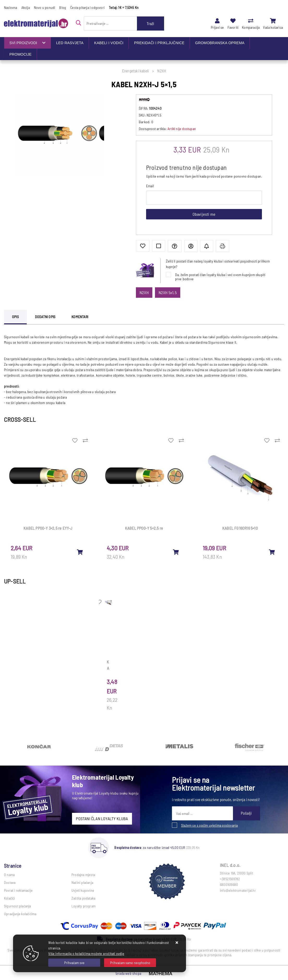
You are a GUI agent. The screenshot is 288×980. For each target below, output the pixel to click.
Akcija (26, 7)
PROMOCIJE (20, 54)
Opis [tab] (15, 317)
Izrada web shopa (128, 973)
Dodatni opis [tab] (45, 317)
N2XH (144, 292)
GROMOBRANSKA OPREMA (220, 43)
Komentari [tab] (80, 317)
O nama (9, 875)
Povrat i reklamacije (18, 890)
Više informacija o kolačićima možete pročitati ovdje (86, 953)
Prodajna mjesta (83, 875)
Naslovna (11, 7)
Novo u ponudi (45, 7)
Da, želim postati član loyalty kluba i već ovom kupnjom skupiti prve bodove (220, 277)
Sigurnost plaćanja (17, 906)
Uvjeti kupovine (83, 890)
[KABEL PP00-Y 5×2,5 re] (176, 552)
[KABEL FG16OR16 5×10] (272, 552)
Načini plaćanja (82, 882)
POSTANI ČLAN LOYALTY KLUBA (102, 818)
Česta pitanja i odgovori (87, 7)
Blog (63, 7)
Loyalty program (83, 906)
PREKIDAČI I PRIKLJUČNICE (159, 43)
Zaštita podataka (83, 898)
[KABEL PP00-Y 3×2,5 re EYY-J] (80, 552)
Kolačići (10, 898)
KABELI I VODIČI (109, 43)
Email (150, 186)
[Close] (74, 963)
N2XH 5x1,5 (168, 292)
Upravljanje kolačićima (20, 914)
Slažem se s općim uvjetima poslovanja (209, 825)
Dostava (10, 882)
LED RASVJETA (70, 43)
